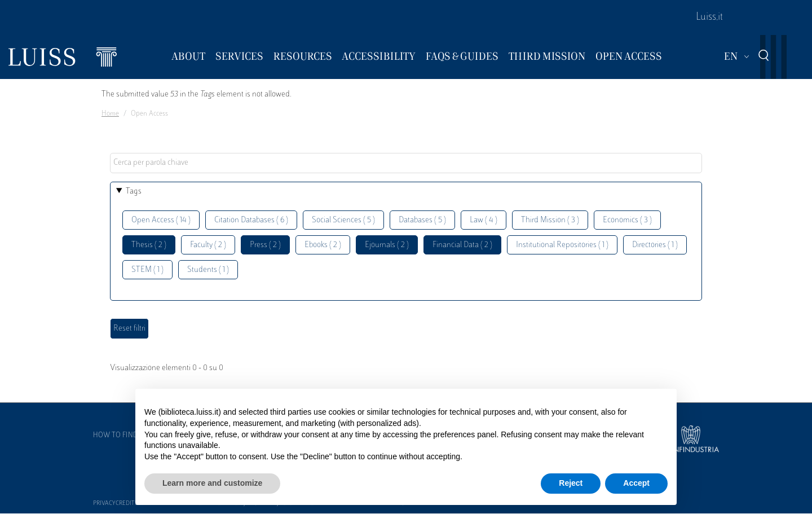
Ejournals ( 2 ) (387, 245)
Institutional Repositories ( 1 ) (562, 245)
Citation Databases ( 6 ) (251, 220)
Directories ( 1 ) (655, 245)
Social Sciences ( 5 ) (343, 220)
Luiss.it (709, 17)
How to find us (121, 436)
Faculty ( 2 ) (208, 245)
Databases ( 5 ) (422, 220)
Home (110, 114)
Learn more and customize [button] (212, 483)
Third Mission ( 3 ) (550, 220)
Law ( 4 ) (484, 220)
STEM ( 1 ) (147, 270)
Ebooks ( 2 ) (323, 245)
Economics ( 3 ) (627, 220)
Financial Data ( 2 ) (462, 245)
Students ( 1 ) (208, 270)
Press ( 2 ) (265, 245)
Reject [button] (571, 483)
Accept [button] (636, 483)
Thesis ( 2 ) (149, 245)
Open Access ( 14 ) (161, 220)
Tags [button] (134, 192)
